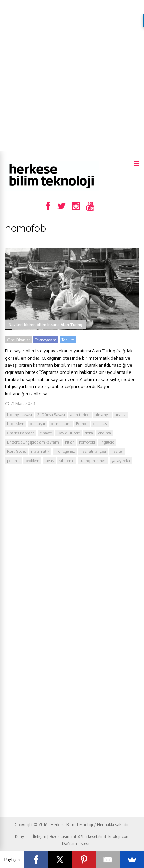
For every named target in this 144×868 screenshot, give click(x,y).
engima (105, 433)
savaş (49, 461)
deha (89, 433)
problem (32, 461)
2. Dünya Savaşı (51, 415)
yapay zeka (121, 461)
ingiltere (107, 442)
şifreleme (67, 461)
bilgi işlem (16, 424)
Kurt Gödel (16, 451)
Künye (21, 837)
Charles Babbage (21, 433)
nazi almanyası (93, 451)
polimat (14, 461)
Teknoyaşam (46, 340)
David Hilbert (68, 433)
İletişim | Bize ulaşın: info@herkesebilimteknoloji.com (81, 837)
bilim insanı (61, 424)
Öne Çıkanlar (19, 340)
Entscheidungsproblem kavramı (33, 442)
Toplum (68, 340)
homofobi (87, 442)
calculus (100, 424)
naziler (117, 451)
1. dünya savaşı (20, 415)
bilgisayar (37, 424)
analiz (120, 415)
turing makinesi (93, 461)
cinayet (46, 433)
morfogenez (65, 451)
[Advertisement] (72, 75)
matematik (40, 451)
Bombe (82, 424)
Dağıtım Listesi (76, 843)
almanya (102, 415)
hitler (69, 442)
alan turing (80, 415)
